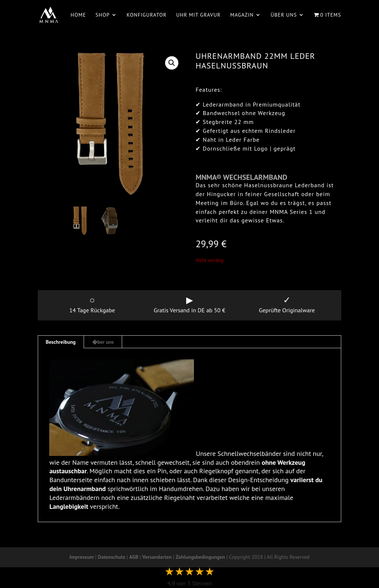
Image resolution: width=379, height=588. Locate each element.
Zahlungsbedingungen (200, 557)
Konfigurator (147, 15)
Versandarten (157, 557)
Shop (103, 15)
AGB (134, 557)
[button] (172, 63)
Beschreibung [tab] (61, 342)
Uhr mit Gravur (198, 15)
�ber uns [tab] (103, 342)
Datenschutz (111, 557)
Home (78, 15)
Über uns (284, 15)
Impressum (82, 557)
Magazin (242, 15)
